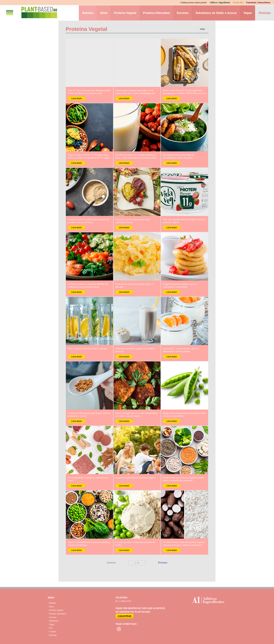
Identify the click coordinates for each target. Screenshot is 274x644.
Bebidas (88, 13)
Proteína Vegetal (125, 13)
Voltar (202, 29)
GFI (50, 628)
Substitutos (53, 621)
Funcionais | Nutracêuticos (258, 2)
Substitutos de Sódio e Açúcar (216, 13)
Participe (265, 13)
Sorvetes (183, 13)
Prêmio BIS (238, 2)
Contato (52, 632)
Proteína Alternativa (157, 13)
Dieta (104, 13)
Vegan (248, 13)
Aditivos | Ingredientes (220, 2)
